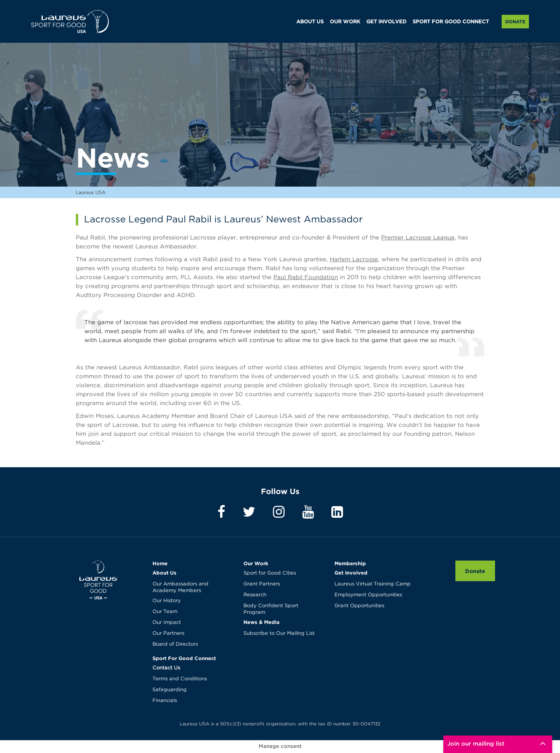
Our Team (165, 612)
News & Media (262, 622)
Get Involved (351, 573)
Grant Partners (262, 584)
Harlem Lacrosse (354, 259)
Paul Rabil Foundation (306, 277)
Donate (515, 22)
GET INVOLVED (386, 22)
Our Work (256, 563)
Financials (165, 701)
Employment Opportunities (368, 595)
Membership (350, 563)
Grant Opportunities (359, 606)
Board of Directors (175, 644)
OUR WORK (345, 22)
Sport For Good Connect (184, 658)
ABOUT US (310, 22)
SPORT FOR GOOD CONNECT (451, 22)
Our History (167, 601)
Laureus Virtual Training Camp (373, 584)
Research (255, 595)
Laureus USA (70, 21)
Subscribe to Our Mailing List (279, 633)
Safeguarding (170, 690)
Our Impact (167, 623)
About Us (164, 573)
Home (160, 563)
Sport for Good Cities (270, 573)
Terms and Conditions (180, 679)
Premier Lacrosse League (418, 238)
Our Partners (168, 633)
